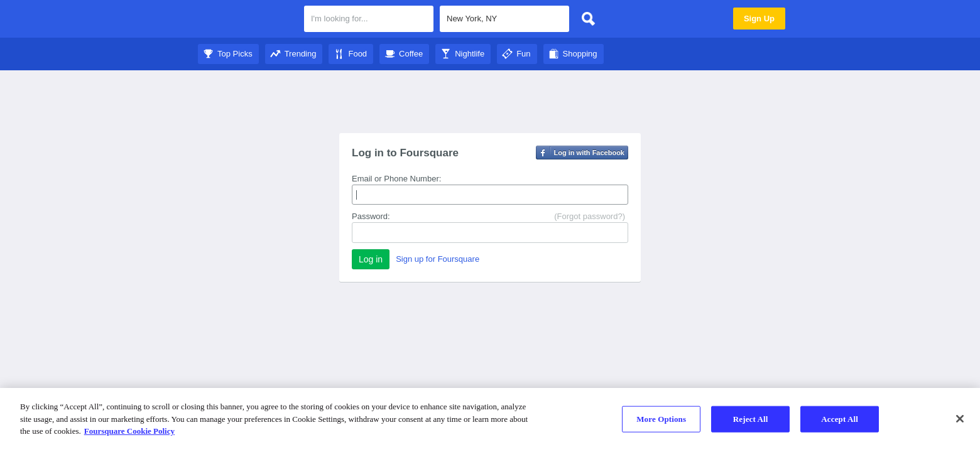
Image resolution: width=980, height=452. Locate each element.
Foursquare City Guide (247, 20)
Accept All (840, 419)
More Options (661, 419)
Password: (371, 216)
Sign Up (759, 19)
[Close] (960, 419)
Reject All (751, 419)
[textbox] (369, 19)
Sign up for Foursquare (438, 259)
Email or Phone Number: (396, 179)
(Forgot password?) (590, 216)
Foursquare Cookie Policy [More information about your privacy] (129, 431)
